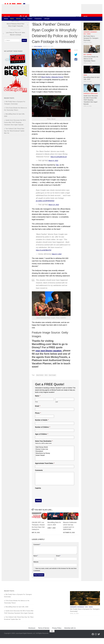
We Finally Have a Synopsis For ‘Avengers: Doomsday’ (91, 45)
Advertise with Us (70, 634)
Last (57, 408)
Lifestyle (47, 19)
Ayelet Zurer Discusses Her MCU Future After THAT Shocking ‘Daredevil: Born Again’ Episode (15, 129)
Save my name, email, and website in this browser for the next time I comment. (55, 575)
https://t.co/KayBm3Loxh (60, 163)
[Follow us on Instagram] (23, 23)
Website (36, 568)
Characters (38, 19)
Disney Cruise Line (55, 456)
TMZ (57, 172)
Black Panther (40, 382)
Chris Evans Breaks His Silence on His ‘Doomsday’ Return (91, 66)
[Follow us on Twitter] (26, 23)
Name (38, 403)
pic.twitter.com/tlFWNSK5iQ (46, 207)
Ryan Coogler (52, 382)
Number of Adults (42, 427)
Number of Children (43, 434)
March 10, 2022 (54, 211)
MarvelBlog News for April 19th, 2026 (17, 613)
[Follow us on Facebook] (21, 23)
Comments (39, 477)
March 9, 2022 (54, 167)
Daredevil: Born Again (91, 100)
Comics (30, 19)
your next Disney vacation (51, 357)
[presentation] (47, 500)
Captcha (38, 495)
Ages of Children (42, 441)
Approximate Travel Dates (45, 470)
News (12, 19)
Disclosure (32, 634)
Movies (18, 19)
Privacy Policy (57, 634)
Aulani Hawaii (55, 462)
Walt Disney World (55, 454)
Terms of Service (44, 634)
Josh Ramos (38, 53)
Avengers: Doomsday (90, 39)
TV (24, 19)
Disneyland (55, 458)
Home (6, 19)
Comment (37, 550)
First (36, 408)
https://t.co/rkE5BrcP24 (44, 257)
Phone (38, 420)
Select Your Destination (44, 448)
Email (38, 413)
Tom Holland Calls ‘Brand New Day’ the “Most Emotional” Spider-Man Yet (14, 138)
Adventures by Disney (55, 460)
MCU (33, 23)
